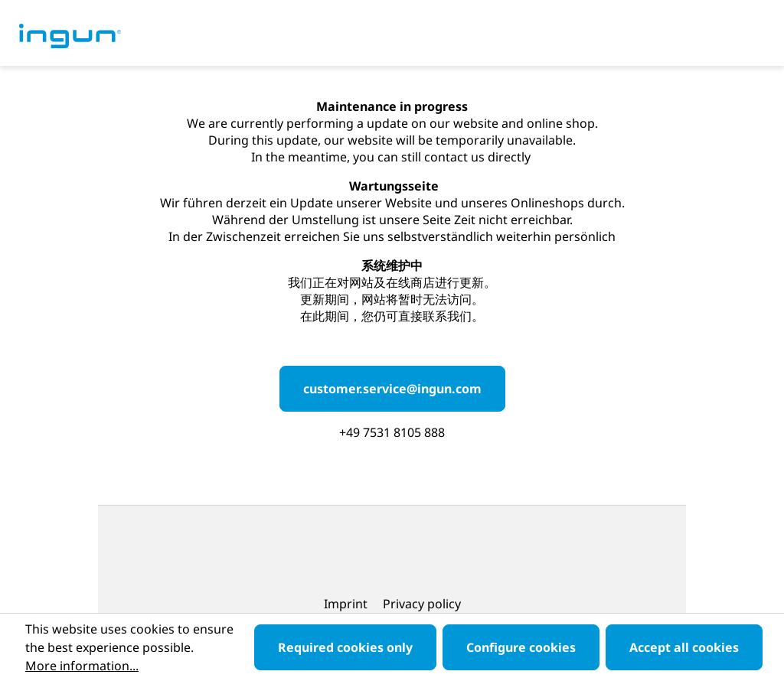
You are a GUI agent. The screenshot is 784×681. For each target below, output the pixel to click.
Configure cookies (521, 647)
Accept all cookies (684, 647)
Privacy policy (422, 604)
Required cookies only (345, 647)
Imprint (347, 604)
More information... (82, 666)
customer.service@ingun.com (392, 389)
